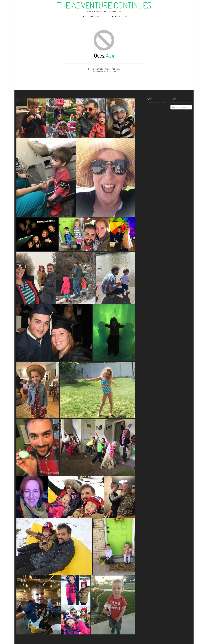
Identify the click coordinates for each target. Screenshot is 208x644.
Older (83, 17)
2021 (126, 17)
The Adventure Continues (104, 5)
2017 (91, 17)
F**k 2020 (116, 17)
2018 (99, 17)
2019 (106, 17)
